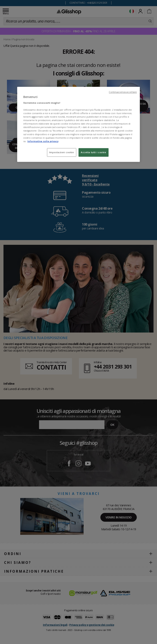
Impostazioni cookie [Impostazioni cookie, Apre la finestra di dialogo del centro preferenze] (62, 152)
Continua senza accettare (123, 92)
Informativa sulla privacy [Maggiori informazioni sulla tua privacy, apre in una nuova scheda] (43, 141)
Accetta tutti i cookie (94, 152)
